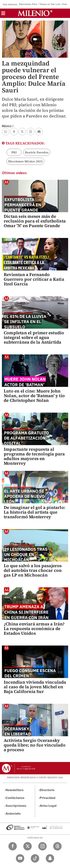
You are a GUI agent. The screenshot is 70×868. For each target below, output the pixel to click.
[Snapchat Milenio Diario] (50, 858)
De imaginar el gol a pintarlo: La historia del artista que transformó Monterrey (35, 512)
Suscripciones (16, 806)
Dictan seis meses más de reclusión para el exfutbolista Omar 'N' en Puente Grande (35, 221)
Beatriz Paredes (37, 152)
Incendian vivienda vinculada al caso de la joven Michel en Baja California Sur (35, 687)
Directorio (47, 790)
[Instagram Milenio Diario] (42, 846)
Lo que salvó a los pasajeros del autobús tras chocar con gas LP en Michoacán (33, 570)
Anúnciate (13, 814)
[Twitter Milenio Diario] (28, 846)
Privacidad (48, 798)
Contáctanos (15, 798)
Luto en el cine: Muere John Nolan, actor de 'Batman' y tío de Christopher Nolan (34, 396)
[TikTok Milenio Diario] (35, 858)
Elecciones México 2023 (25, 161)
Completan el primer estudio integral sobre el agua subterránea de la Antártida (34, 337)
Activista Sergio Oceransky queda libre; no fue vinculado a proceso (35, 745)
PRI (14, 152)
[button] (3, 14)
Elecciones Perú (28, 4)
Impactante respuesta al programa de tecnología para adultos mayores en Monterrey (34, 456)
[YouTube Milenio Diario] (20, 858)
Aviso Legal (48, 806)
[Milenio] (35, 13)
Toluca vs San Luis (50, 4)
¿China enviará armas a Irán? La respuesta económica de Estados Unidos (34, 629)
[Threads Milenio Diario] (57, 846)
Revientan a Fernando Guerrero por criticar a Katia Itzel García (34, 279)
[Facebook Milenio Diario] (13, 846)
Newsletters (15, 790)
